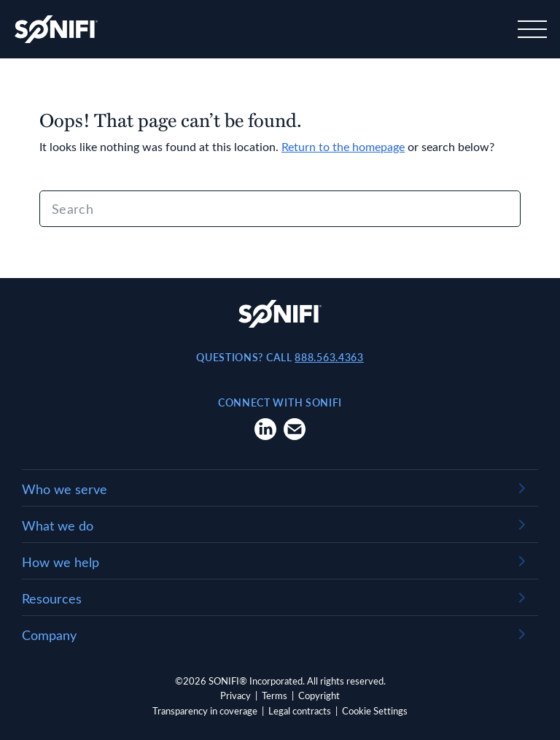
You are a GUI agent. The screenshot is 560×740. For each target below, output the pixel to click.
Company (49, 635)
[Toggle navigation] (531, 29)
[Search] (280, 209)
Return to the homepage (343, 146)
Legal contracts (300, 710)
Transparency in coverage (205, 710)
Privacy (236, 695)
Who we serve (65, 489)
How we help (61, 562)
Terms (275, 695)
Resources (52, 598)
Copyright (319, 695)
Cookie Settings (375, 710)
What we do (58, 525)
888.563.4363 (329, 357)
